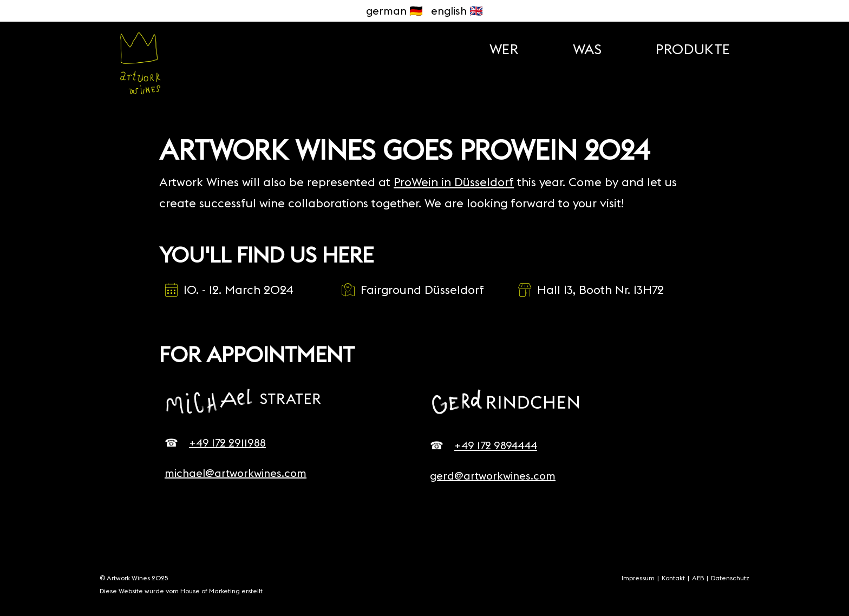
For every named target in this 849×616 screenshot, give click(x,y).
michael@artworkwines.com (236, 473)
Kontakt (673, 578)
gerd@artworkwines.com (493, 476)
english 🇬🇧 (457, 11)
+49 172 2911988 (227, 443)
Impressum (638, 578)
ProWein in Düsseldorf (454, 182)
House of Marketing (211, 591)
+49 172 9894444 (496, 445)
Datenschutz (730, 578)
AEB (698, 578)
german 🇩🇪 (394, 11)
